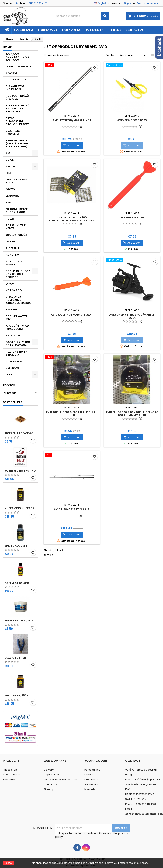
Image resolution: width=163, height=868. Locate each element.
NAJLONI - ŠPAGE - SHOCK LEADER (18, 211)
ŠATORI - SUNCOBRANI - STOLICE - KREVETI (18, 121)
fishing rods (48, 30)
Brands (9, 385)
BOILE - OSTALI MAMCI (15, 263)
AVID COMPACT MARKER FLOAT (72, 315)
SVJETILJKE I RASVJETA (14, 132)
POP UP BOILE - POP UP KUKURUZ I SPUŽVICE (18, 274)
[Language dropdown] (102, 3)
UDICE (10, 160)
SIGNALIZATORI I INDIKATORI (16, 88)
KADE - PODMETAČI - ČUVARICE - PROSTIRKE (18, 109)
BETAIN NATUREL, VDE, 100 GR (20, 620)
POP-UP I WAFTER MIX (17, 318)
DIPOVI (10, 284)
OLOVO (10, 189)
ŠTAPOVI (11, 73)
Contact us (135, 30)
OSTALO (11, 242)
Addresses (91, 784)
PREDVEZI (12, 166)
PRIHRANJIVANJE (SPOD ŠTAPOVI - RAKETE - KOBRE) (17, 144)
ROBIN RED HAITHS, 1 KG (20, 471)
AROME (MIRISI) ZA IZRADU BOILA (18, 327)
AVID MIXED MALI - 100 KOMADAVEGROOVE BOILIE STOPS (72, 219)
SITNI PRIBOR (14, 361)
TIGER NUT (13, 248)
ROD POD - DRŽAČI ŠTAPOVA (18, 97)
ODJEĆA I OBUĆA (16, 235)
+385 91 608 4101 (37, 3)
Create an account (148, 3)
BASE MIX (12, 310)
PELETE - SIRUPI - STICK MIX (16, 353)
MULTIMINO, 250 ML (18, 695)
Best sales (9, 779)
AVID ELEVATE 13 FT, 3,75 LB (72, 509)
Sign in (128, 3)
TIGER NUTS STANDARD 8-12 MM (20, 433)
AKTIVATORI (14, 335)
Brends (116, 30)
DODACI (11, 375)
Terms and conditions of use (61, 779)
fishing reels (71, 30)
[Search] (81, 16)
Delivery (49, 770)
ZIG (8, 153)
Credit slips (91, 779)
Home (7, 47)
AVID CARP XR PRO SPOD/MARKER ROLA (132, 316)
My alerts (90, 789)
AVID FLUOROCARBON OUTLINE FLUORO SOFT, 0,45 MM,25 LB (132, 414)
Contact (8, 3)
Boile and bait (96, 30)
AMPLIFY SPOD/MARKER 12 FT (72, 120)
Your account (97, 761)
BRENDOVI (12, 368)
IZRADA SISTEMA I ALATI (17, 181)
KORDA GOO (14, 290)
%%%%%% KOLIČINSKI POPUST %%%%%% (18, 57)
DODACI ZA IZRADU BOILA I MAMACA (18, 344)
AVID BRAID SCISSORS (132, 120)
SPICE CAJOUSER (16, 546)
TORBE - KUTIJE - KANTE (17, 227)
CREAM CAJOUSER (17, 583)
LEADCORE (12, 196)
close (9, 863)
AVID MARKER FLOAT (132, 217)
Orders (89, 775)
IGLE (9, 173)
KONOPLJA (13, 255)
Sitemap (49, 789)
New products (11, 775)
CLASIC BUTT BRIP (16, 658)
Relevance (133, 55)
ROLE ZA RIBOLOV (17, 80)
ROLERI (10, 219)
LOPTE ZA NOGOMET (19, 66)
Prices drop (10, 770)
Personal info (92, 770)
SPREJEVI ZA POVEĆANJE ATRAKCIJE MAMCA (18, 300)
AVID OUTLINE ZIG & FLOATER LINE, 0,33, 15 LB (72, 414)
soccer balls (24, 30)
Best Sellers (13, 402)
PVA (8, 202)
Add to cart (72, 145)
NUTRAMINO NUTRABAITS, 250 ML (20, 508)
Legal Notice (51, 775)
